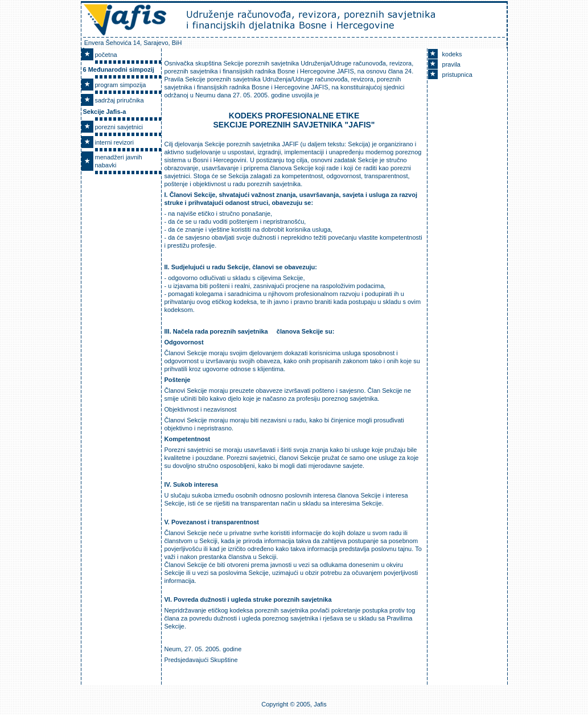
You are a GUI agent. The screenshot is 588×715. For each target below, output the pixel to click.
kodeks (452, 54)
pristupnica (457, 75)
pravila (451, 64)
